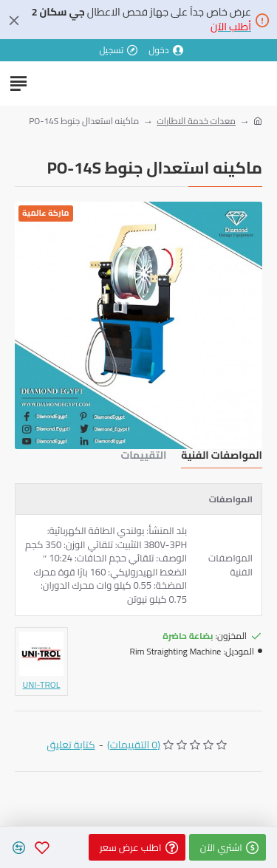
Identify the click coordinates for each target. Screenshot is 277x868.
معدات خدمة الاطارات (196, 121)
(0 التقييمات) (134, 745)
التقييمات (143, 457)
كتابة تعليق (71, 745)
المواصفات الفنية (222, 457)
